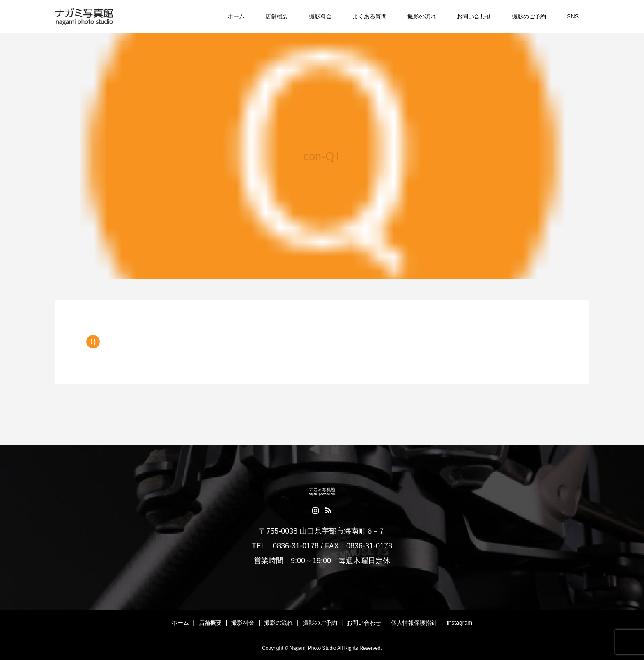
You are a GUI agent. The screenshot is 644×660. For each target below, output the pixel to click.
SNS (573, 16)
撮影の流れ (422, 16)
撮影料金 (320, 16)
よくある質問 (370, 16)
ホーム (236, 16)
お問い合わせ (474, 16)
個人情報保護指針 (414, 623)
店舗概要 (277, 16)
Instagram (460, 623)
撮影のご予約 (529, 16)
